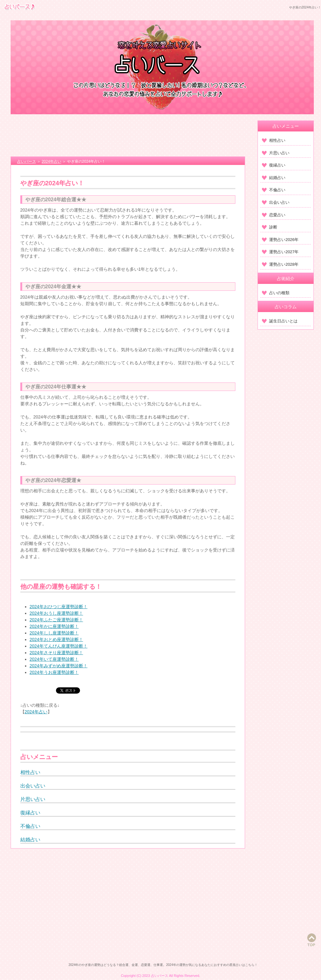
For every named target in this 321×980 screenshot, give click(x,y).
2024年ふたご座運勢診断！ (56, 620)
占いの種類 (276, 293)
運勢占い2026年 (280, 240)
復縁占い (30, 813)
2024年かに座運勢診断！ (54, 626)
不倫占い (30, 826)
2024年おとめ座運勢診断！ (56, 639)
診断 (270, 227)
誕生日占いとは (280, 321)
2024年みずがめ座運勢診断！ (59, 666)
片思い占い (33, 799)
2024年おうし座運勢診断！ (56, 613)
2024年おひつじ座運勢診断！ (59, 607)
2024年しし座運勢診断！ (54, 633)
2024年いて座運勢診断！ (54, 659)
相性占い (30, 772)
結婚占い (30, 840)
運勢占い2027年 (280, 252)
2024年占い (36, 712)
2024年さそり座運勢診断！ (56, 653)
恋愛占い (274, 215)
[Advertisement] (128, 136)
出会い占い (33, 786)
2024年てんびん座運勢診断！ (59, 646)
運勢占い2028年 (280, 264)
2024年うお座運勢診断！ (54, 672)
